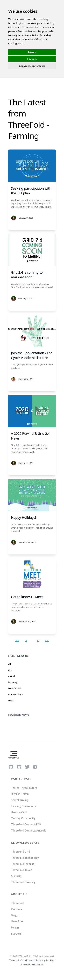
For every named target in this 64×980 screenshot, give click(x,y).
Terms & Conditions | (22, 960)
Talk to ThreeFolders (24, 788)
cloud (11, 676)
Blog (14, 915)
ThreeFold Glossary (23, 882)
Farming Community (23, 806)
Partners (17, 909)
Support (16, 934)
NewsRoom (18, 921)
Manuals (16, 876)
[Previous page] (26, 641)
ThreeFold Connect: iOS (26, 824)
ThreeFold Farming (23, 864)
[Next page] (38, 641)
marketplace (16, 694)
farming (13, 682)
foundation (15, 688)
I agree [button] (32, 52)
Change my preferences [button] (32, 66)
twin (11, 700)
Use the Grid (19, 812)
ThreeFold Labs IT (32, 964)
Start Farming (20, 800)
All (10, 664)
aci (10, 670)
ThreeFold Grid (20, 852)
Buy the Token (20, 794)
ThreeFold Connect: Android (29, 830)
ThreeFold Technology (25, 858)
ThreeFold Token (22, 870)
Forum (15, 927)
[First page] (17, 641)
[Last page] (47, 641)
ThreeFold (17, 903)
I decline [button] (32, 59)
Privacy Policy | (46, 960)
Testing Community (23, 818)
